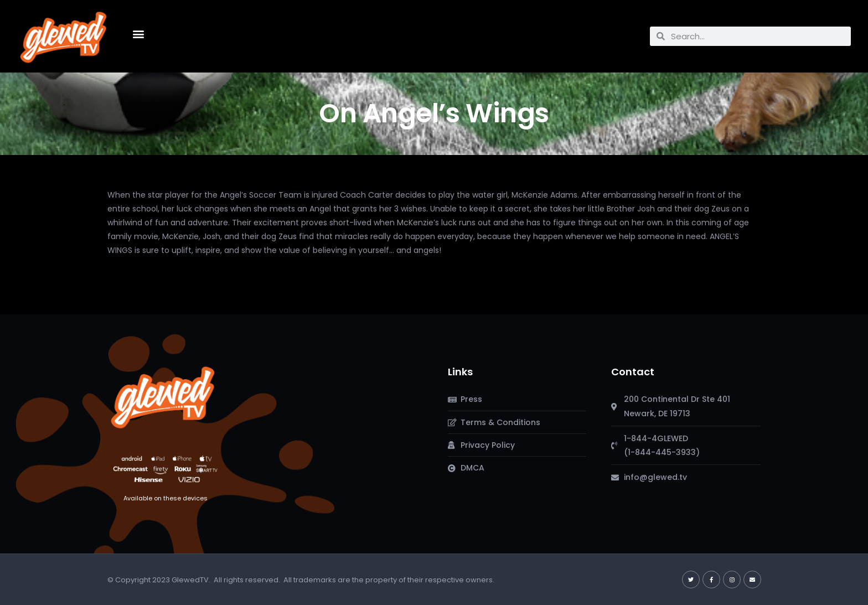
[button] (138, 33)
